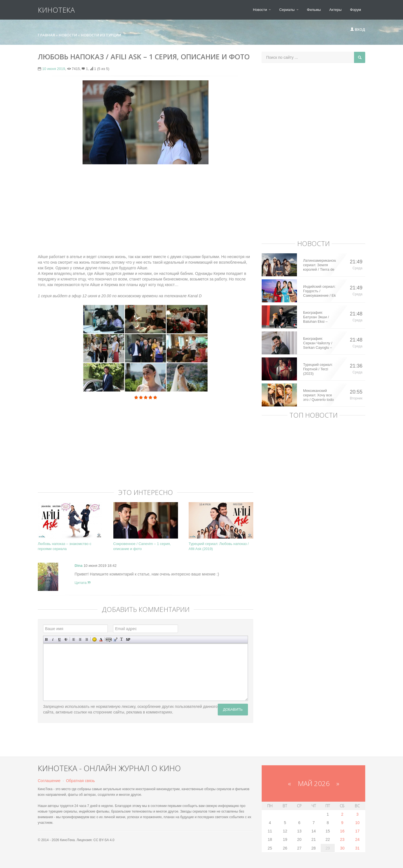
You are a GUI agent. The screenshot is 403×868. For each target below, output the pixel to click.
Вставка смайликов (94, 639)
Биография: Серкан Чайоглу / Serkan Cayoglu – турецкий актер (318, 343)
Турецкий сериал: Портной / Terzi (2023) (318, 369)
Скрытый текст (109, 639)
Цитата (83, 583)
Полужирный (47, 639)
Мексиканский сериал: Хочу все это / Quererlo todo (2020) (318, 395)
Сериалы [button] (289, 10)
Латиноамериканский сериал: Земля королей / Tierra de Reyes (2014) (319, 265)
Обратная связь (80, 781)
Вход (358, 29)
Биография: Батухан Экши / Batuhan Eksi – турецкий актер (316, 317)
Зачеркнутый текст (66, 639)
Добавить (233, 709)
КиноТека (56, 10)
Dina (79, 566)
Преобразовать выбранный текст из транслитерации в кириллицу (122, 639)
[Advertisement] (146, 209)
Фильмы (314, 10)
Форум (356, 10)
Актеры (335, 10)
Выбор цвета (101, 639)
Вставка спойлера (128, 639)
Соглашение (49, 781)
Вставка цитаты (115, 639)
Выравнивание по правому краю (87, 639)
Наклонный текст (53, 639)
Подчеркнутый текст (59, 639)
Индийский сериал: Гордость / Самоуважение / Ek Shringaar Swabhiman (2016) (319, 291)
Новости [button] (262, 10)
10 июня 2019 (54, 69)
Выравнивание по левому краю (74, 639)
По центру (80, 639)
